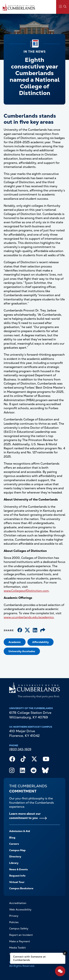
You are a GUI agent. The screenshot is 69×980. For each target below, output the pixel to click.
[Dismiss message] (65, 953)
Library (14, 863)
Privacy (14, 916)
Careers (14, 844)
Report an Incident (21, 935)
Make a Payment (20, 941)
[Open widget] (60, 971)
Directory (15, 856)
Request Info (17, 876)
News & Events (18, 869)
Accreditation (18, 903)
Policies (14, 922)
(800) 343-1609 (20, 749)
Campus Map (17, 850)
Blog (12, 838)
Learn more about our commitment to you (25, 816)
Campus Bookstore (21, 888)
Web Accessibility (20, 910)
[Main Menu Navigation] (63, 7)
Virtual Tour (17, 882)
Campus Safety (19, 928)
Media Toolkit (17, 948)
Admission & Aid (20, 831)
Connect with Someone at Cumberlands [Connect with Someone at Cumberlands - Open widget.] (29, 958)
